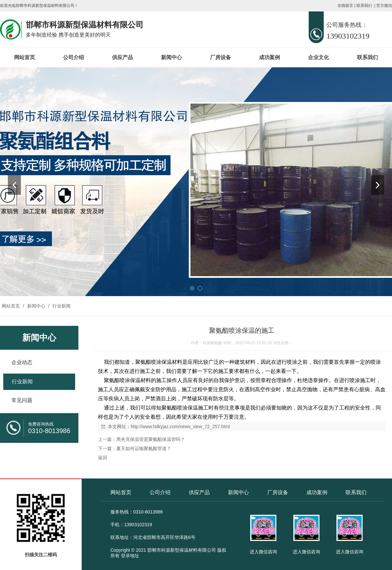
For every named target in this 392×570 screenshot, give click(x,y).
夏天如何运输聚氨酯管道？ (144, 448)
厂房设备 (220, 57)
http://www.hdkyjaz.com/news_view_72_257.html (180, 427)
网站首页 (24, 57)
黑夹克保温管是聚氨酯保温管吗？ (151, 439)
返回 (103, 458)
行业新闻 (61, 306)
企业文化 (318, 57)
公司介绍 (73, 57)
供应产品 (122, 57)
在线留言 (345, 6)
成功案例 (269, 57)
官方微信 (384, 6)
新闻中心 (171, 57)
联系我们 (364, 6)
